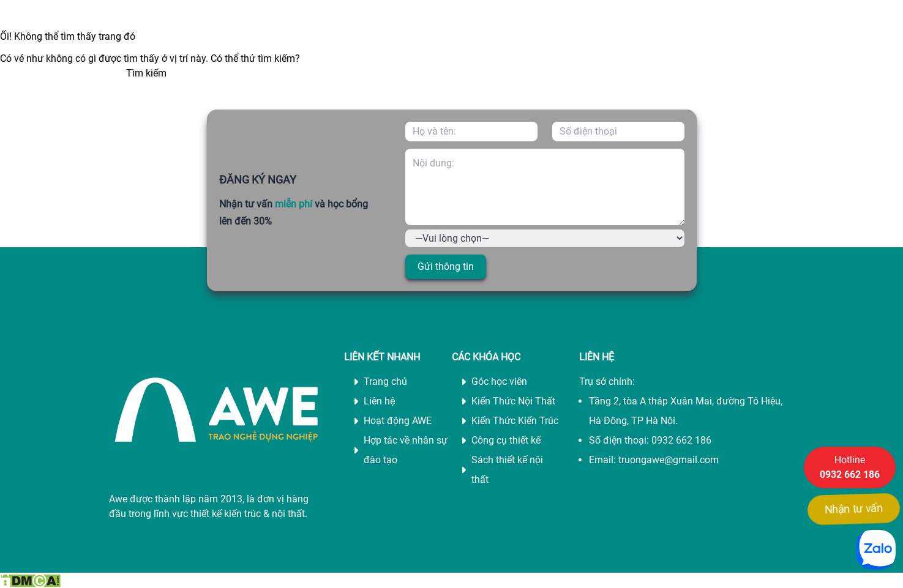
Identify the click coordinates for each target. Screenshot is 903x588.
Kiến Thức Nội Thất (513, 401)
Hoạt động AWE (398, 421)
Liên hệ (379, 401)
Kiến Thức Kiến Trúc (515, 421)
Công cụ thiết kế (506, 440)
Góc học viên (499, 381)
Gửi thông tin (446, 266)
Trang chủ (385, 381)
